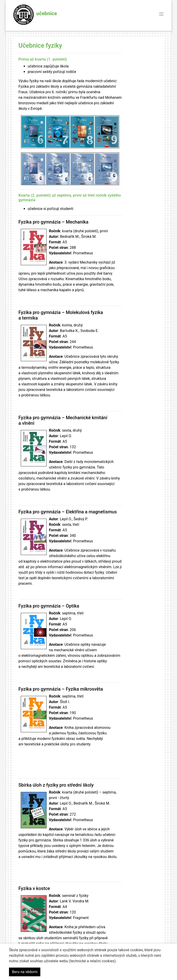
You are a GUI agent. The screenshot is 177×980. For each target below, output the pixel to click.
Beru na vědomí (25, 972)
